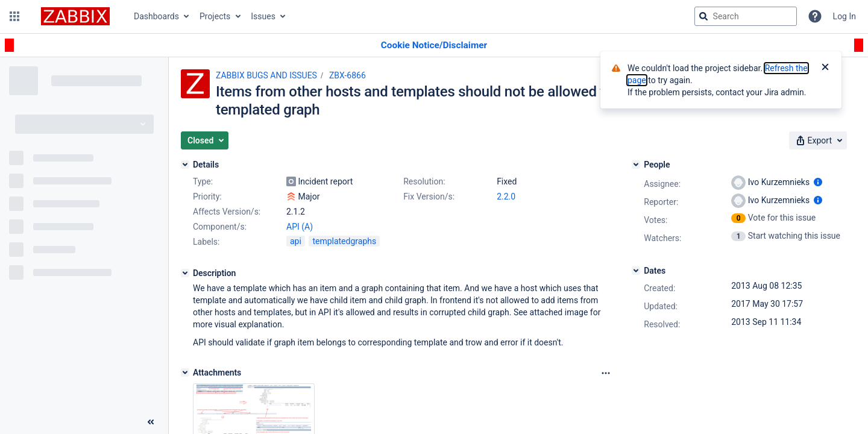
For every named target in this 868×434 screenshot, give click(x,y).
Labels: (206, 242)
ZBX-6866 (348, 75)
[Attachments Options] (606, 373)
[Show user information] (818, 182)
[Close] (825, 68)
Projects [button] (215, 16)
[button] (14, 16)
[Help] (815, 16)
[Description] (185, 273)
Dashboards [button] (156, 16)
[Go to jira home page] (75, 16)
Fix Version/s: (429, 197)
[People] (636, 165)
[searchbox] (746, 16)
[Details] (185, 165)
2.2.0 (506, 197)
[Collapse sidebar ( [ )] (151, 422)
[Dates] (636, 271)
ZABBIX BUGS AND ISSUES (266, 75)
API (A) (300, 227)
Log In (844, 16)
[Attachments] (185, 373)
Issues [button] (263, 16)
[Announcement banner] (434, 46)
